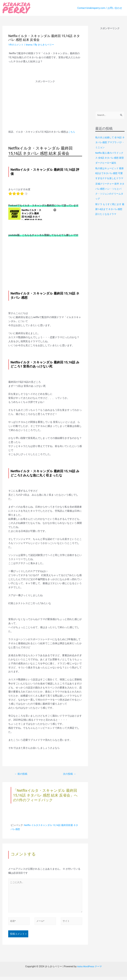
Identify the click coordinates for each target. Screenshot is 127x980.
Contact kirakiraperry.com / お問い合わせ (100, 8)
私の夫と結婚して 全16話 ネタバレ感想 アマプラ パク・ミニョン (109, 143)
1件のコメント (16, 45)
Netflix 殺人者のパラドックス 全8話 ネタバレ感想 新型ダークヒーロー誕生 (109, 158)
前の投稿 (22, 774)
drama (30, 45)
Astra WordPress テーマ (89, 970)
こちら (72, 132)
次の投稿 (69, 774)
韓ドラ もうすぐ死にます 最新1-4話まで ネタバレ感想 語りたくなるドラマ (110, 214)
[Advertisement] (45, 101)
